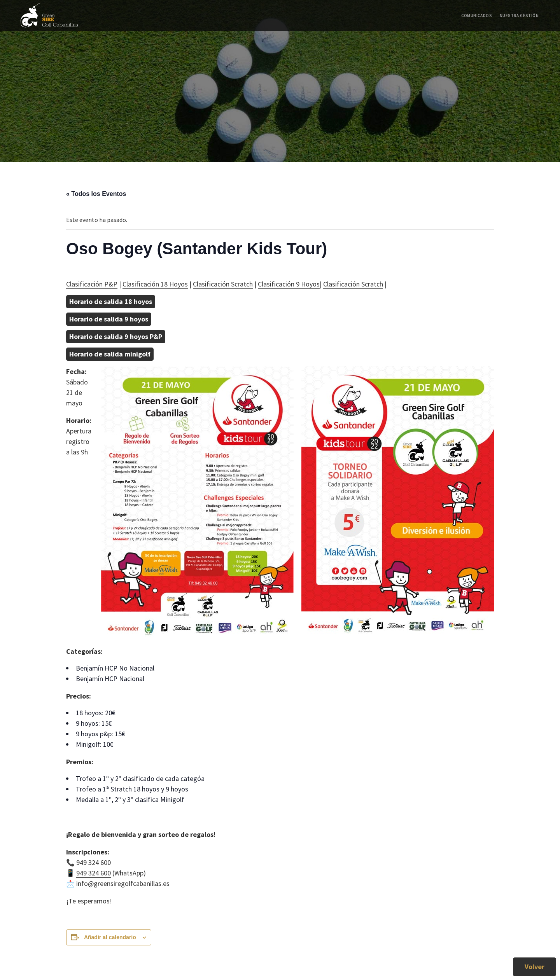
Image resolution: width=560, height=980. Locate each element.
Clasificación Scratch (223, 284)
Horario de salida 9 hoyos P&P (116, 336)
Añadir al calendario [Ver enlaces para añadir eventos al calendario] (110, 937)
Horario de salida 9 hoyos (109, 319)
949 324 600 (94, 862)
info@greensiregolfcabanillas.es (123, 883)
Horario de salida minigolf (110, 354)
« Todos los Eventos (96, 194)
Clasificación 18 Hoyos (155, 284)
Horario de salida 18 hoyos (111, 301)
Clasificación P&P (92, 284)
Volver (535, 967)
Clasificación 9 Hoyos (289, 284)
